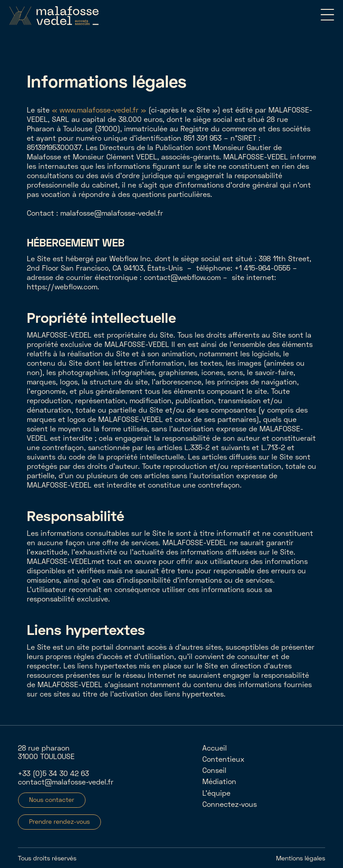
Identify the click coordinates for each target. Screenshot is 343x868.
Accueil (215, 748)
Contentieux (223, 759)
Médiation (219, 781)
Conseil (214, 770)
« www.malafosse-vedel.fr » (99, 110)
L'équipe (216, 793)
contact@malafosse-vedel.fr (66, 782)
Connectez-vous (230, 804)
